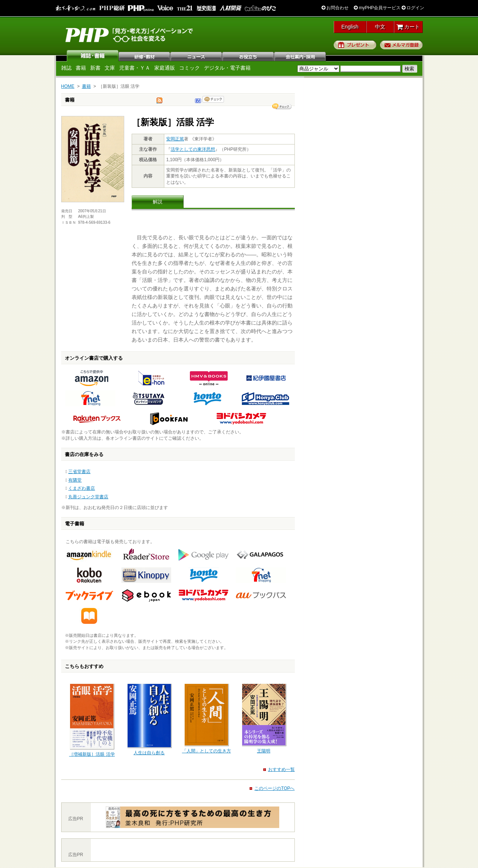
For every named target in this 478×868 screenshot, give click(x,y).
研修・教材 (145, 56)
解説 (158, 202)
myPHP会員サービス (377, 8)
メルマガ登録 (401, 45)
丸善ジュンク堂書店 (88, 497)
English (350, 27)
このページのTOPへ (274, 788)
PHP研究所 (130, 34)
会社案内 (300, 56)
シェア (282, 106)
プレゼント (355, 45)
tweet (159, 102)
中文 (380, 27)
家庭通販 (165, 68)
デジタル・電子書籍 (227, 68)
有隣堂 (75, 480)
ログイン (413, 8)
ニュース (197, 56)
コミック (189, 68)
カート (408, 27)
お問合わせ (335, 8)
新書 (95, 68)
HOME (68, 86)
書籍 (81, 68)
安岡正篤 (175, 139)
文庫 (110, 68)
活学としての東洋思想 (193, 149)
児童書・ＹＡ (135, 68)
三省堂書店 (79, 472)
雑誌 (93, 56)
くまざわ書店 (82, 488)
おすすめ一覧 (281, 769)
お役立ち (248, 56)
